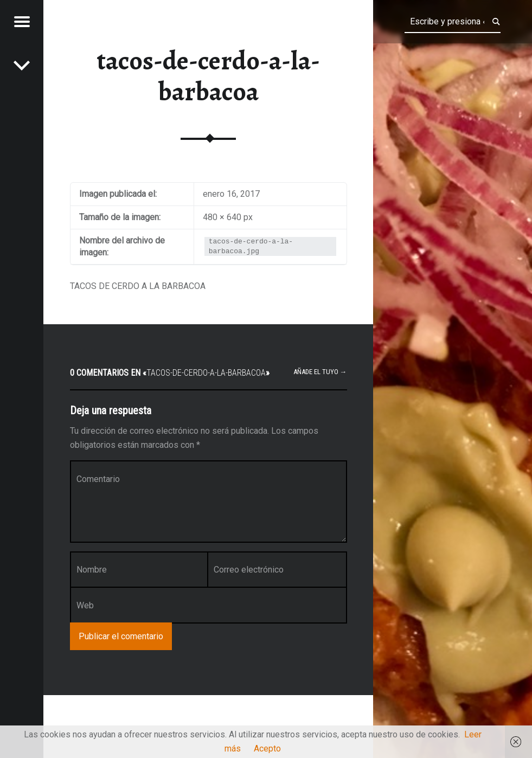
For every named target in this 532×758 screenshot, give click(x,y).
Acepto (267, 749)
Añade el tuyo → (320, 372)
